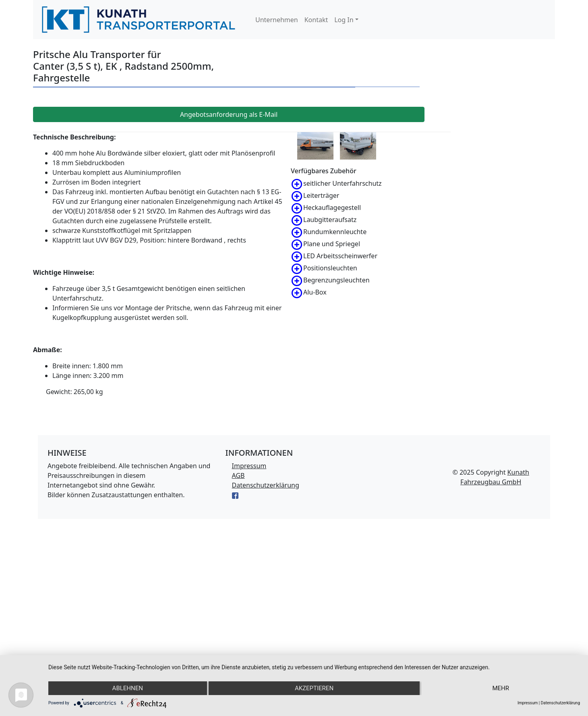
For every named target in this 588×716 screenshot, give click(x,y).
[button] (346, 20)
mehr (501, 688)
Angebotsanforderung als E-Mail (229, 114)
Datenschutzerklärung (266, 485)
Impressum (249, 466)
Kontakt (316, 20)
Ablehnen (128, 688)
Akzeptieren (314, 688)
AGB (238, 475)
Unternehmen (277, 20)
